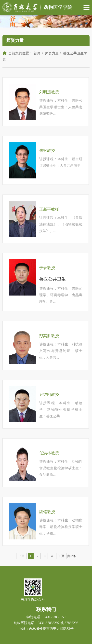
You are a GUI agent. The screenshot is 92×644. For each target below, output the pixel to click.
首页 (37, 53)
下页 (61, 556)
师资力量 (52, 53)
